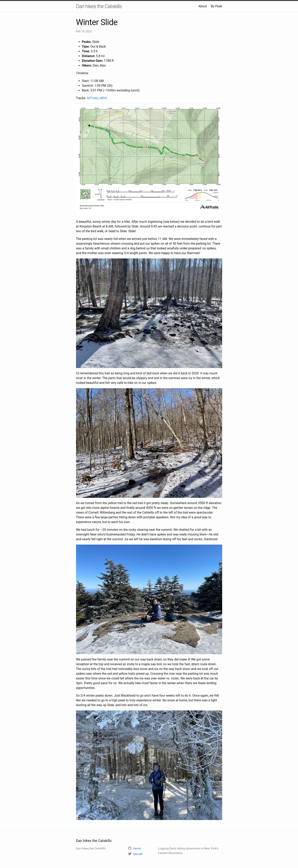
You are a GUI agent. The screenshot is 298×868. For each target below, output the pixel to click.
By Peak (217, 6)
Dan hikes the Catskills (99, 6)
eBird (103, 98)
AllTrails (93, 98)
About (203, 6)
